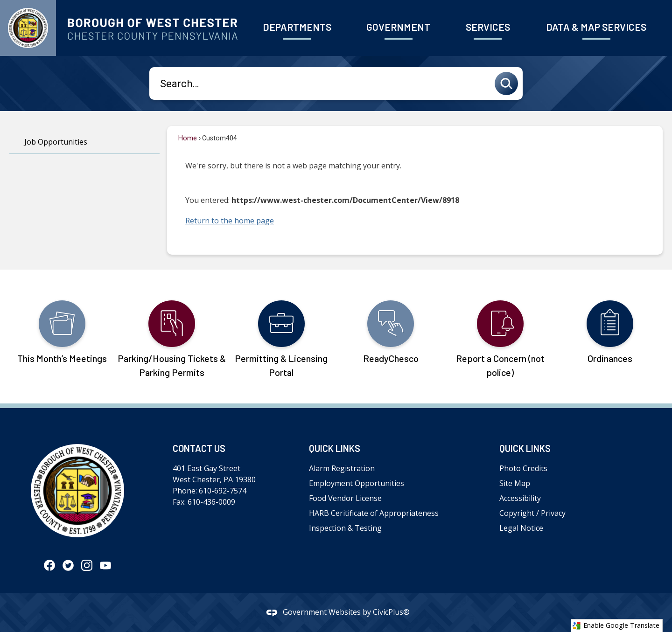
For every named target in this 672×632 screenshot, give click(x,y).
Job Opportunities (56, 142)
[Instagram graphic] (87, 565)
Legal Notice (521, 528)
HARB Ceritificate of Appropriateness (374, 513)
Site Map (515, 483)
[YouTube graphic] (105, 565)
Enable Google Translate (616, 625)
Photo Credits (523, 468)
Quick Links (335, 448)
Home (188, 138)
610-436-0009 (211, 502)
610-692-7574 (223, 491)
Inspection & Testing (345, 528)
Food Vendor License (345, 498)
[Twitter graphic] (68, 565)
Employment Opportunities (357, 483)
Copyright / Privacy (532, 513)
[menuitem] (297, 28)
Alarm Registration (342, 468)
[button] (509, 83)
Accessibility (520, 498)
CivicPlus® (391, 612)
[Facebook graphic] (49, 565)
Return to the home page (230, 221)
